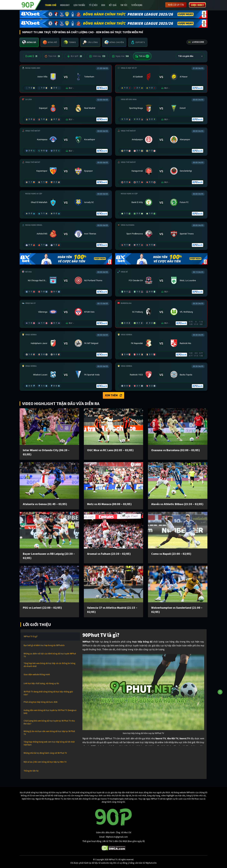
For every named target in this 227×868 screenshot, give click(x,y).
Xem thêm (113, 395)
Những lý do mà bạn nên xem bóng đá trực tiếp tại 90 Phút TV (49, 733)
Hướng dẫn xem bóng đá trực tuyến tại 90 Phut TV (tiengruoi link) (50, 712)
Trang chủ (51, 5)
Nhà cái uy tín (176, 5)
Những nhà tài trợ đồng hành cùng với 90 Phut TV (45, 753)
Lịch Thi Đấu (79, 5)
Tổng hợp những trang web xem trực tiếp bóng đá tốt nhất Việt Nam (49, 743)
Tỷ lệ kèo (93, 5)
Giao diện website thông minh (37, 674)
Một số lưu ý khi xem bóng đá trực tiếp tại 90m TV (45, 762)
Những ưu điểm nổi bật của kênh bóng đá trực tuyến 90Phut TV (50, 655)
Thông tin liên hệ (31, 771)
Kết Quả (113, 5)
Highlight (65, 5)
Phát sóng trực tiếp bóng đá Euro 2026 (40, 702)
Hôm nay (97, 56)
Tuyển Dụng (137, 5)
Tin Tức (124, 5)
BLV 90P (75, 56)
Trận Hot (53, 56)
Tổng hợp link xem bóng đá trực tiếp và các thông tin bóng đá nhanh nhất (49, 665)
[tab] (29, 42)
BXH (103, 5)
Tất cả (142, 56)
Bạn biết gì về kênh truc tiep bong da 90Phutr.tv (44, 645)
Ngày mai (120, 56)
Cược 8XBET (197, 5)
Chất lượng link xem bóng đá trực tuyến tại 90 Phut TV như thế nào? (49, 722)
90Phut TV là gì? (31, 636)
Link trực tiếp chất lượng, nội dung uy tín (41, 683)
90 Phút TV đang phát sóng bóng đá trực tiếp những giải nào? (48, 693)
